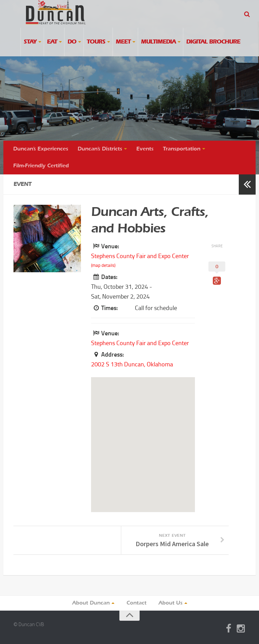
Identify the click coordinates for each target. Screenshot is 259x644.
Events (145, 149)
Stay (30, 42)
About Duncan (91, 603)
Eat (52, 42)
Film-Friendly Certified (41, 166)
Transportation (182, 149)
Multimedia (158, 42)
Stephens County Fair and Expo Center (140, 256)
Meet (123, 42)
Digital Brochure (213, 42)
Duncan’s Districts (100, 149)
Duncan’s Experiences (41, 149)
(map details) (103, 265)
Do (72, 42)
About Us (170, 603)
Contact (136, 603)
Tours (96, 42)
